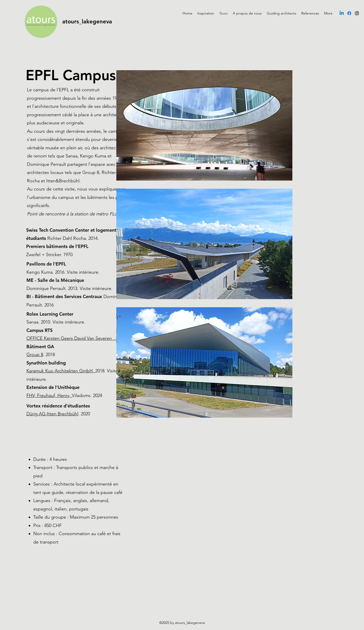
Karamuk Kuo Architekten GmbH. (61, 371)
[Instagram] (357, 13)
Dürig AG (36, 414)
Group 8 (35, 355)
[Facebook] (349, 13)
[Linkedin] (342, 13)
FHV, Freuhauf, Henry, (49, 395)
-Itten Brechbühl (62, 414)
